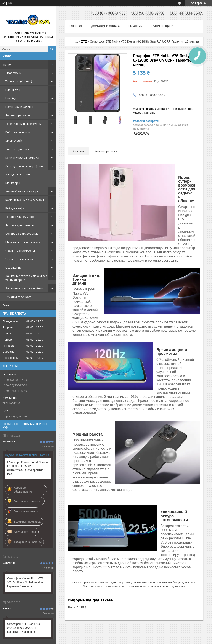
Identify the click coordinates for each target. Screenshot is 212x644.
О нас (6, 305)
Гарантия (136, 26)
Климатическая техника (22, 157)
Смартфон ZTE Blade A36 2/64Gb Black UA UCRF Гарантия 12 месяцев (24, 628)
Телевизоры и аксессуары (23, 124)
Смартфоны (14, 73)
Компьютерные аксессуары (25, 200)
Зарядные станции (18, 174)
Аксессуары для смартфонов (25, 166)
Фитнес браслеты (18, 115)
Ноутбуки (12, 98)
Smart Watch (14, 141)
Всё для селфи (15, 208)
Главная (76, 26)
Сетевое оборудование (22, 234)
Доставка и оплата (105, 26)
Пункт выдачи (162, 26)
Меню (7, 64)
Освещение (14, 267)
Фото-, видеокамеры (20, 225)
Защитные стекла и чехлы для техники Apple (26, 278)
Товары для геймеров (20, 217)
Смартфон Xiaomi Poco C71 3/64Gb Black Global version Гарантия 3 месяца (25, 582)
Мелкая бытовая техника (23, 242)
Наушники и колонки (20, 107)
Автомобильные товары (22, 191)
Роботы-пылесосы (18, 132)
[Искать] (52, 49)
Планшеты (13, 90)
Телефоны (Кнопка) (19, 81)
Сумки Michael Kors (18, 297)
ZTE (84, 41)
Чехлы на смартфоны (20, 251)
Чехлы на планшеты (19, 259)
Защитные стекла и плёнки (24, 288)
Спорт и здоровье (18, 149)
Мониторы (13, 183)
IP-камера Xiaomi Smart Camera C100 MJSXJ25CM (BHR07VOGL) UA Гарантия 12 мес (28, 468)
